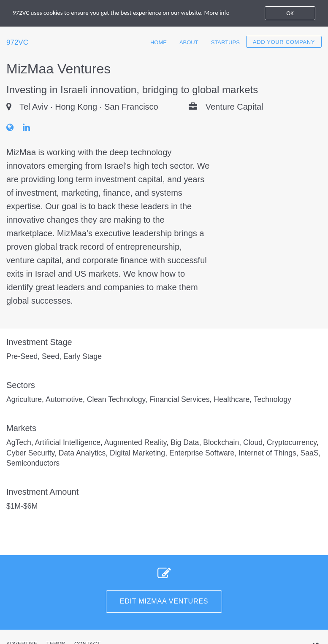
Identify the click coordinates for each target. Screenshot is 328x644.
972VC (17, 42)
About (189, 42)
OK (290, 13)
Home (159, 42)
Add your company (284, 42)
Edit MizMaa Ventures (164, 601)
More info (217, 13)
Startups (225, 42)
